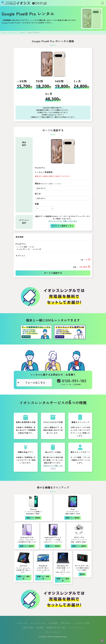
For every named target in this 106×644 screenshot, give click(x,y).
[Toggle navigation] (102, 3)
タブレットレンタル (38, 623)
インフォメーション (76, 628)
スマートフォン (13, 33)
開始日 (49, 184)
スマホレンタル (22, 623)
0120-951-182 (72, 383)
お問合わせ (52, 115)
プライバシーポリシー (53, 632)
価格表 (82, 574)
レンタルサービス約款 (82, 623)
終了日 (38, 194)
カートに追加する (53, 273)
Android (22, 33)
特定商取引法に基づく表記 (56, 628)
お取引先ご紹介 (28, 628)
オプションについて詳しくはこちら (63, 221)
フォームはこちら (31, 383)
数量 (37, 204)
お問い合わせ (66, 623)
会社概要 (40, 628)
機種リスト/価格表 (33, 518)
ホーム (4, 33)
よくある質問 (53, 623)
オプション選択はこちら (63, 226)
